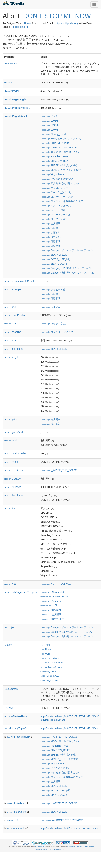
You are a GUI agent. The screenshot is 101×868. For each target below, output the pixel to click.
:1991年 (49, 121)
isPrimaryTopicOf (16, 728)
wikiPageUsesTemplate (21, 592)
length (11, 357)
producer (13, 479)
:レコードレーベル (55, 215)
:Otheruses (52, 601)
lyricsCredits (15, 432)
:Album (46, 649)
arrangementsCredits (20, 281)
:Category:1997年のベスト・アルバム (66, 268)
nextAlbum (14, 470)
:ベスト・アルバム (55, 206)
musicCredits (15, 453)
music (11, 441)
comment (11, 689)
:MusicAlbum (51, 667)
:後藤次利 (50, 232)
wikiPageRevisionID (17, 108)
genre (11, 324)
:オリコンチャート (55, 188)
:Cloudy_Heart (53, 134)
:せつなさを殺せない (57, 179)
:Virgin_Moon (52, 174)
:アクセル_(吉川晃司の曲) (59, 183)
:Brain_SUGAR (53, 264)
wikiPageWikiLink (16, 116)
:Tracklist (51, 610)
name (11, 462)
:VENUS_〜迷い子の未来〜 (60, 170)
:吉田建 (49, 228)
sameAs (13, 820)
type (10, 584)
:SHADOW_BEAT (55, 161)
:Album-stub (52, 592)
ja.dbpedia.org (20, 27)
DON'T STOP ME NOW (57, 16)
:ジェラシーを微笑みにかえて (62, 201)
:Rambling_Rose (54, 156)
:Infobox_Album (54, 597)
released (13, 487)
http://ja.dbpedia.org (67, 23)
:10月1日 (50, 116)
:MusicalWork (50, 658)
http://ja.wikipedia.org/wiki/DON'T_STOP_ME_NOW (69, 728)
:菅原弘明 (50, 241)
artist (11, 307)
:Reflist (50, 606)
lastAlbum (13, 349)
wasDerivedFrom (16, 716)
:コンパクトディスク (57, 197)
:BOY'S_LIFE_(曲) (55, 259)
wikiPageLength (15, 99)
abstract (11, 63)
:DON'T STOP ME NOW (61, 820)
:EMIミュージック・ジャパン (61, 139)
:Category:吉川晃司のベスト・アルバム (67, 273)
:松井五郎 (50, 237)
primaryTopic (16, 828)
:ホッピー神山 (53, 210)
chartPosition (15, 315)
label (10, 340)
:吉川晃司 (50, 223)
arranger (13, 289)
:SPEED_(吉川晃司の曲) (59, 165)
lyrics (11, 419)
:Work (45, 654)
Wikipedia (40, 847)
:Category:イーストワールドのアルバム (67, 250)
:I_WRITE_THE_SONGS (59, 147)
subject (10, 627)
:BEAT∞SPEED (54, 255)
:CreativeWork (52, 663)
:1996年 (49, 125)
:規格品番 (50, 246)
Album (27, 23)
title (8, 83)
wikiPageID (12, 91)
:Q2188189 (50, 672)
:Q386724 (50, 676)
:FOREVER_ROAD (56, 143)
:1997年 (49, 130)
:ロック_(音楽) (53, 219)
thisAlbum (13, 495)
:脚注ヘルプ (52, 619)
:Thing (45, 645)
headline (13, 332)
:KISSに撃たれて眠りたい (60, 152)
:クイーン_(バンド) (56, 192)
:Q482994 (50, 680)
